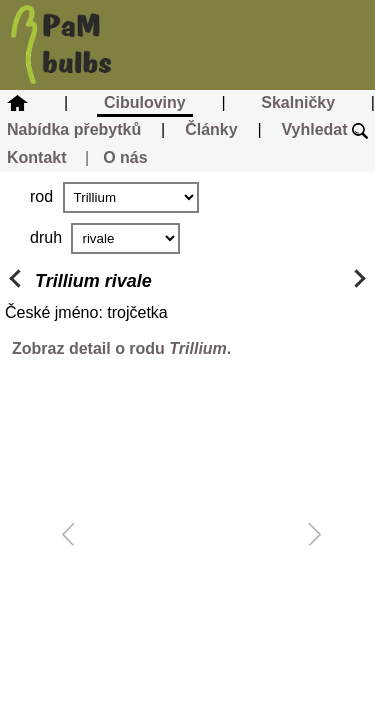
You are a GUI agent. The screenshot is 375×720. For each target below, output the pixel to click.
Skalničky (298, 102)
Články (211, 129)
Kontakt (37, 157)
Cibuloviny (145, 102)
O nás (125, 157)
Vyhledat (324, 129)
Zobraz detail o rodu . (121, 348)
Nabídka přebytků (74, 129)
